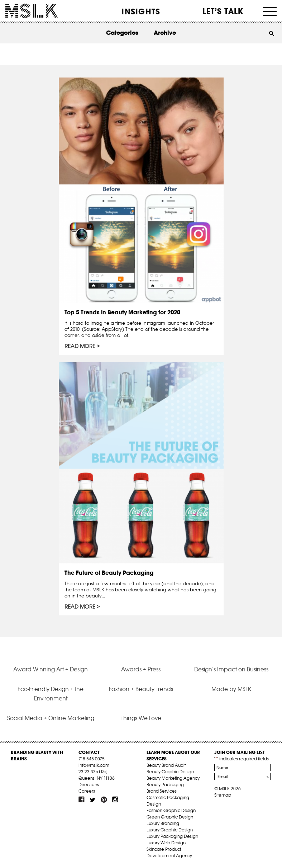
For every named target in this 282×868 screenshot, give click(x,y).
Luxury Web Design (166, 843)
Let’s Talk (223, 11)
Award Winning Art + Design (51, 669)
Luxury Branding (163, 823)
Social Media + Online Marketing (51, 718)
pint (104, 799)
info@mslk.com (94, 765)
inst (115, 799)
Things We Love (141, 718)
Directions (89, 785)
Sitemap (223, 795)
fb (82, 799)
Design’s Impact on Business (231, 669)
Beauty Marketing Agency (173, 778)
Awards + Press (141, 669)
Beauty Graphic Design (170, 772)
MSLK (32, 11)
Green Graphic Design (170, 817)
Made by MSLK (231, 689)
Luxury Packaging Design (172, 836)
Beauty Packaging (165, 785)
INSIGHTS (141, 11)
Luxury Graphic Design (170, 830)
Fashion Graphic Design (171, 810)
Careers (87, 791)
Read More (80, 346)
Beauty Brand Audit (166, 765)
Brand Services (162, 791)
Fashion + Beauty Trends (141, 689)
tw (93, 799)
